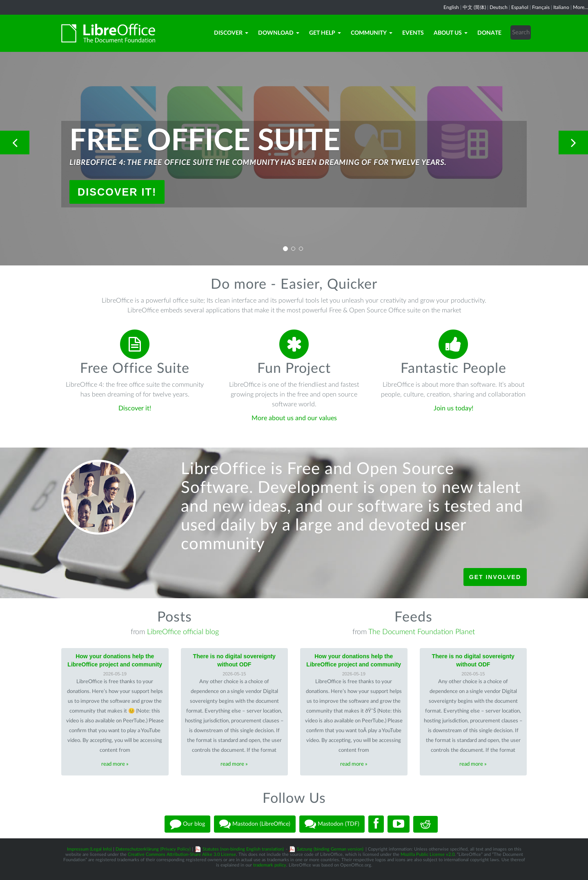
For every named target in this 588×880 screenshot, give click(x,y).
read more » (115, 764)
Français (541, 7)
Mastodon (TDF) (332, 824)
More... (580, 7)
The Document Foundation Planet (422, 632)
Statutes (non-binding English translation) (243, 849)
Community (372, 33)
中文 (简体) (474, 7)
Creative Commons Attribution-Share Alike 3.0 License (182, 854)
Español (520, 7)
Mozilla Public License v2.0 (428, 854)
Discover (231, 33)
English (451, 7)
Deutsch (499, 7)
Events (413, 33)
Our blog (187, 824)
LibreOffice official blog (183, 632)
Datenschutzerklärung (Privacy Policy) (153, 849)
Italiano (561, 7)
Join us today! (453, 408)
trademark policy (270, 865)
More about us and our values (294, 418)
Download (279, 33)
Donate (489, 33)
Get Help (325, 33)
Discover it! (117, 192)
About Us (451, 33)
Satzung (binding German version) (330, 849)
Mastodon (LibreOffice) (255, 824)
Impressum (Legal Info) (89, 849)
